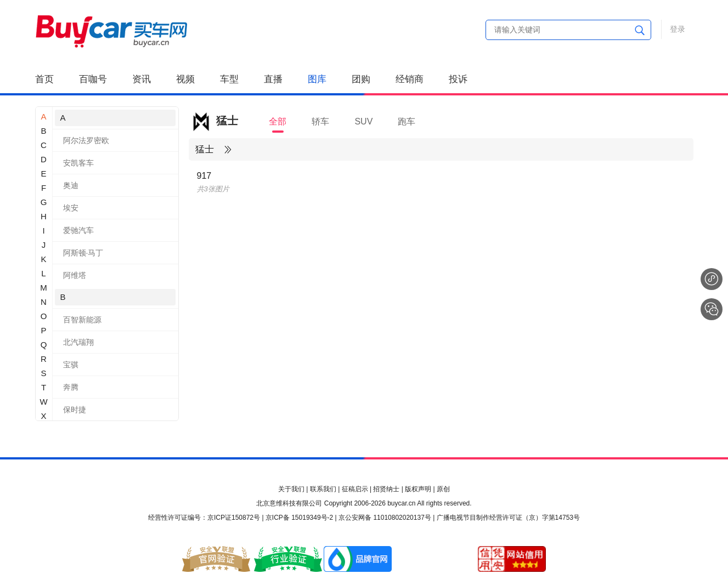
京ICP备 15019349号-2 (299, 518)
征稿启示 (355, 489)
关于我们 (291, 489)
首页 (44, 79)
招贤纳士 (386, 489)
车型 (229, 79)
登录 (678, 29)
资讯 (142, 79)
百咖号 (93, 79)
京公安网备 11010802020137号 (385, 518)
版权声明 (418, 489)
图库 (317, 79)
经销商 (410, 79)
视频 (185, 79)
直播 (273, 79)
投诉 (458, 79)
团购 (361, 79)
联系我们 (323, 489)
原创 (443, 489)
